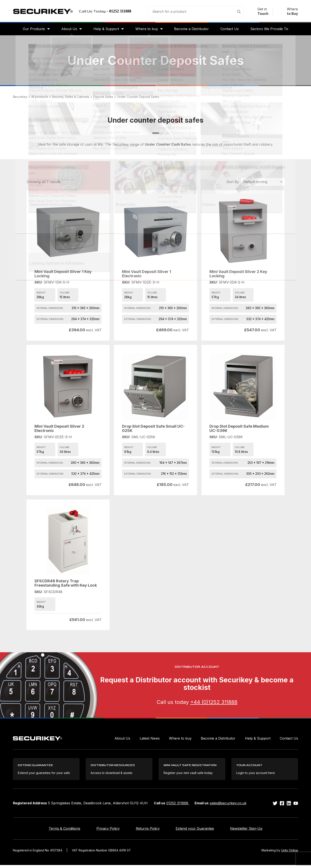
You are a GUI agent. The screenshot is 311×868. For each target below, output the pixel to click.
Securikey (45, 12)
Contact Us (231, 31)
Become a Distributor (192, 31)
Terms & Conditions (55, 831)
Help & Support (105, 31)
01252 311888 (178, 806)
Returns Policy (148, 831)
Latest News (150, 740)
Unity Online (290, 853)
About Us (67, 31)
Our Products (31, 31)
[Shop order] (263, 184)
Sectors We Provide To (272, 31)
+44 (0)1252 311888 (214, 704)
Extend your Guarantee (200, 831)
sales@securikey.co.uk (228, 806)
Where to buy (147, 31)
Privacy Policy (103, 831)
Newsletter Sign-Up (256, 831)
